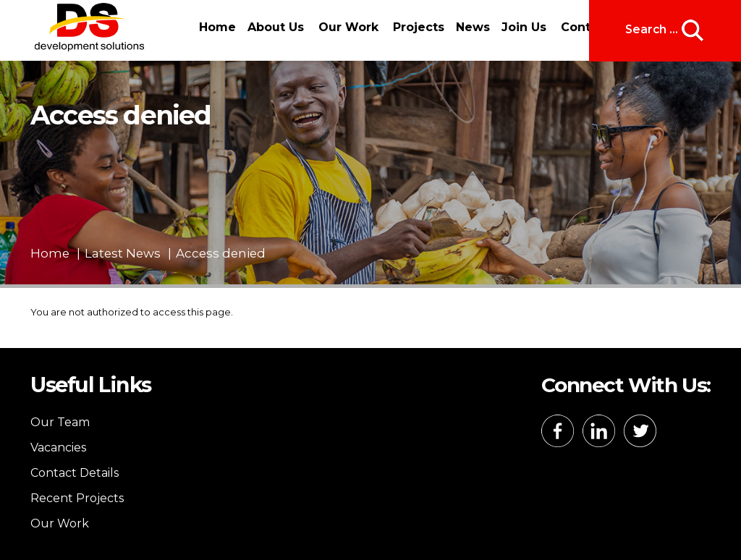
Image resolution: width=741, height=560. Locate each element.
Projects (419, 27)
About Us (276, 27)
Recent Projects (77, 498)
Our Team (60, 422)
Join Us (524, 27)
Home (217, 27)
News (473, 27)
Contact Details (75, 473)
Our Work (348, 27)
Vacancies (58, 447)
